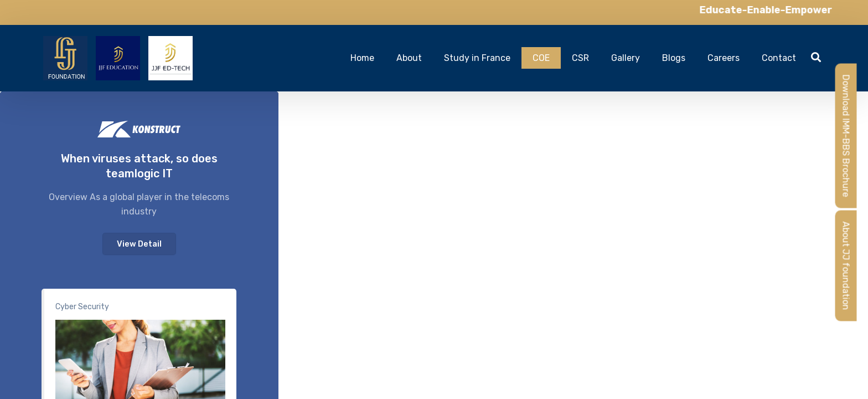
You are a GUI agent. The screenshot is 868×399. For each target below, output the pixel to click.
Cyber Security (82, 307)
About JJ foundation (846, 266)
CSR (580, 58)
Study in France (477, 58)
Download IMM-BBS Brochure (846, 136)
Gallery (626, 58)
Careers (724, 58)
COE (541, 58)
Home (362, 58)
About (409, 58)
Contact (779, 58)
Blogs (674, 58)
